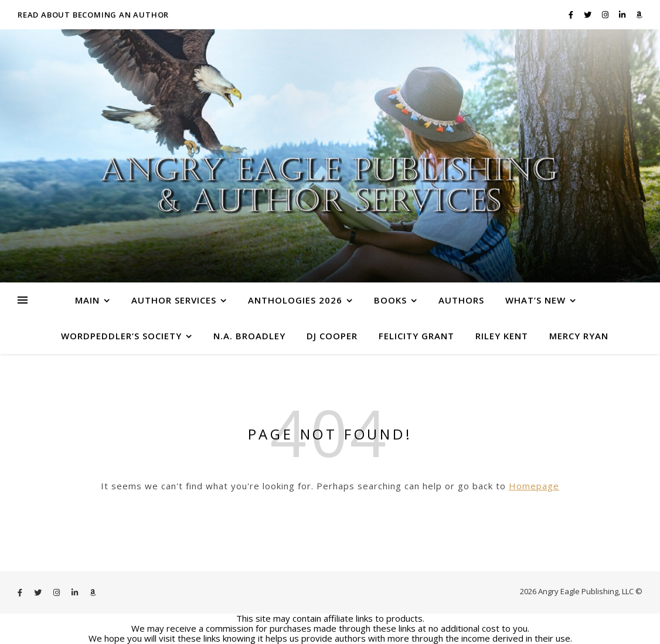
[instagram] (606, 15)
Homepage (534, 486)
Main (87, 300)
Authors (461, 300)
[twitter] (588, 15)
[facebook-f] (572, 15)
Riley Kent (502, 336)
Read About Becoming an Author (93, 15)
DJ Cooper (332, 336)
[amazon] (639, 15)
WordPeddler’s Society (121, 336)
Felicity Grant (416, 336)
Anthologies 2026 (295, 300)
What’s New (535, 300)
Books (390, 300)
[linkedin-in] (623, 15)
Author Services (174, 300)
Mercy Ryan (579, 336)
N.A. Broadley (249, 336)
